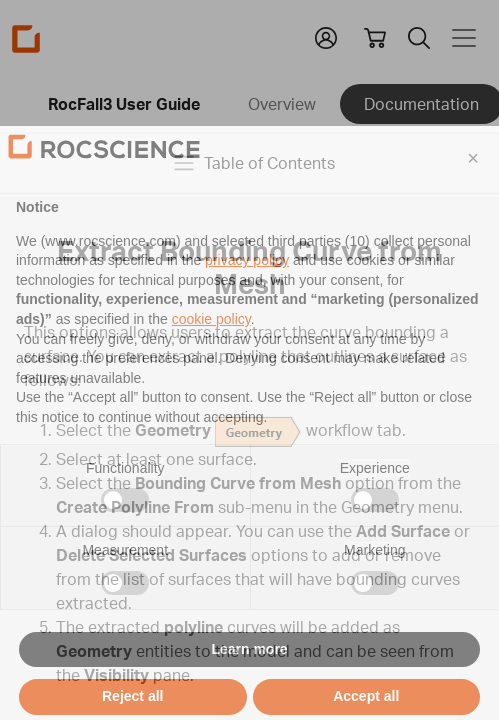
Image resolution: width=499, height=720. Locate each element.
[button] (473, 186)
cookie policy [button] (211, 347)
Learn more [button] (249, 676)
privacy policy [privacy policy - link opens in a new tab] (247, 288)
